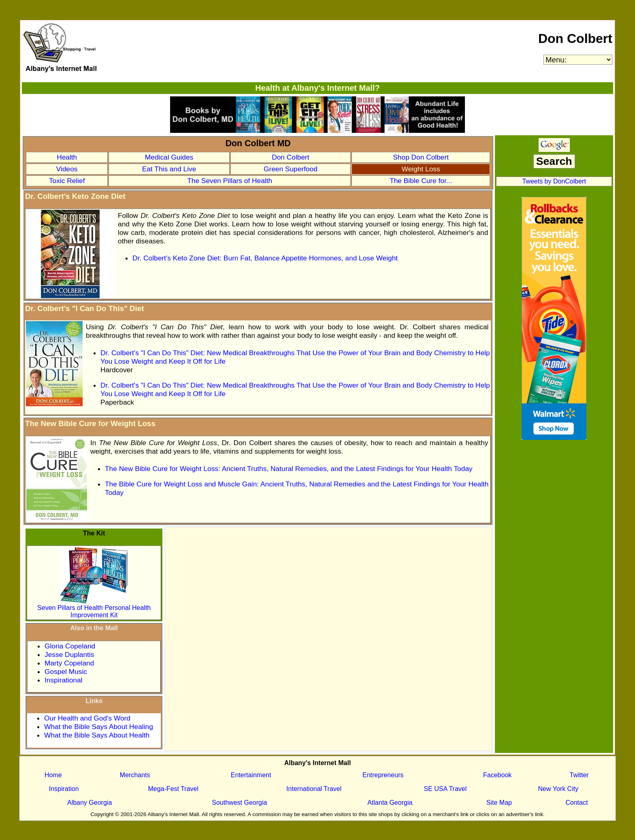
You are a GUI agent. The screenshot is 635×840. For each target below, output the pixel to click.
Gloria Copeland (70, 646)
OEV (504, 191)
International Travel (314, 789)
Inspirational (63, 680)
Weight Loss (421, 169)
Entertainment (251, 775)
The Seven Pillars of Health (230, 181)
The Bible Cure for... (421, 181)
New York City (558, 789)
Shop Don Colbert (421, 157)
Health (67, 157)
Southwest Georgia (239, 803)
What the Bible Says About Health (97, 735)
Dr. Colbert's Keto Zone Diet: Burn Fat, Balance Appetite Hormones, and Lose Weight (265, 258)
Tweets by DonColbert (554, 181)
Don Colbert (575, 38)
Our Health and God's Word (87, 718)
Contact (576, 803)
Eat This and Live (169, 169)
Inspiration (64, 789)
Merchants (135, 775)
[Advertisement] (328, 585)
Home (53, 775)
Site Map (499, 803)
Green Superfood (291, 169)
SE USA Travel (445, 789)
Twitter (579, 775)
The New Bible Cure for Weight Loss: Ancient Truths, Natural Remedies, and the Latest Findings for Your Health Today (289, 469)
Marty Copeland (69, 663)
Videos (67, 169)
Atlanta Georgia (390, 803)
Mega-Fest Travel (173, 789)
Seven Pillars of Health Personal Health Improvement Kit (94, 609)
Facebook (497, 775)
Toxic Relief (67, 181)
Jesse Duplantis (69, 655)
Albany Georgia (89, 803)
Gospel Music (66, 672)
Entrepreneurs (383, 775)
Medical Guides (169, 157)
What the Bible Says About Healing (99, 727)
